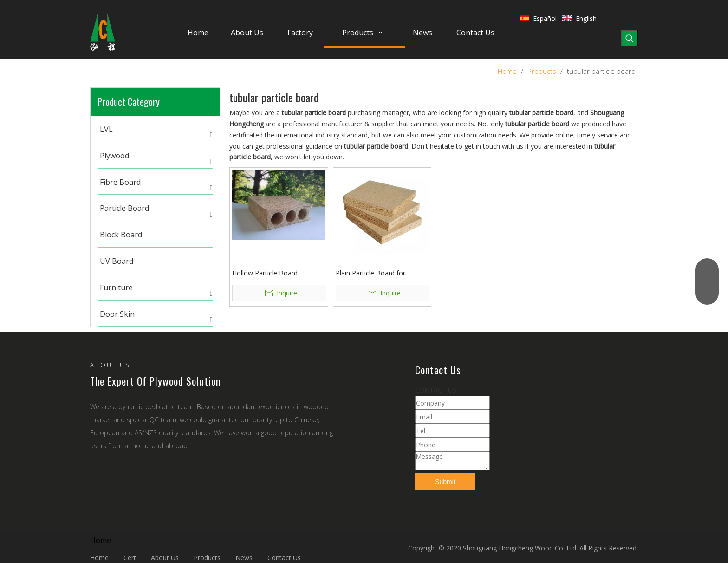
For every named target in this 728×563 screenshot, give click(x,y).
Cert (130, 558)
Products (207, 558)
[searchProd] (570, 39)
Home (99, 558)
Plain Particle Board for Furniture (370, 273)
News (244, 558)
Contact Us (284, 558)
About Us (165, 558)
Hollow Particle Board (265, 273)
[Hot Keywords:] (630, 38)
